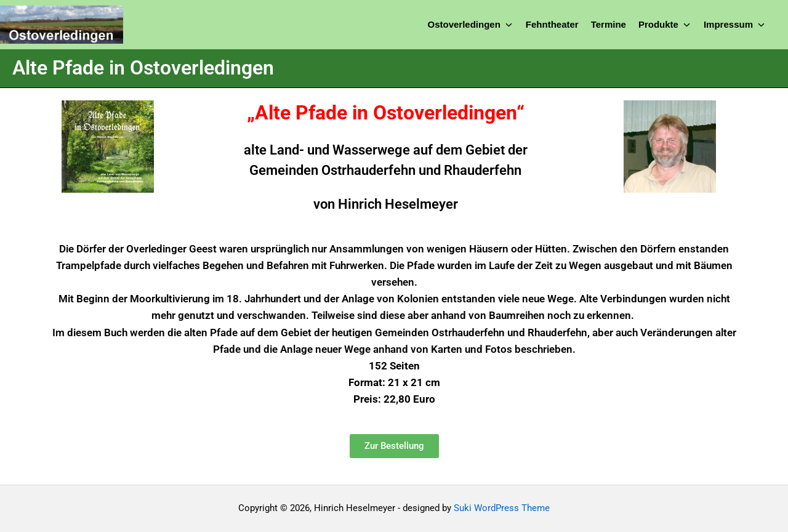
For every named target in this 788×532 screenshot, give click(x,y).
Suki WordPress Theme (502, 508)
